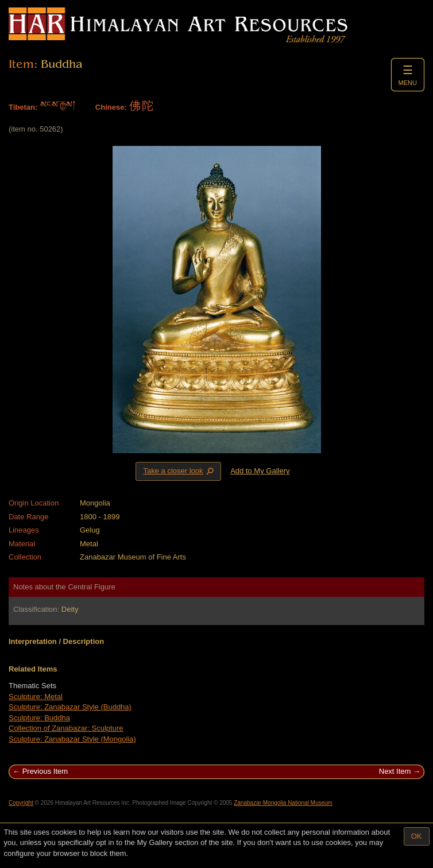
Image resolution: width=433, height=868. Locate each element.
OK (417, 836)
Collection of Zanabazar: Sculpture (66, 728)
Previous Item (45, 771)
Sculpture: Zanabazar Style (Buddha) (70, 707)
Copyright (21, 803)
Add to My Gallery (260, 471)
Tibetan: (23, 107)
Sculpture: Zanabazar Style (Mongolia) (72, 739)
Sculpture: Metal (36, 697)
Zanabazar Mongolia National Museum (283, 803)
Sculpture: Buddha (39, 718)
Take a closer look (179, 471)
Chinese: (111, 107)
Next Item (395, 771)
